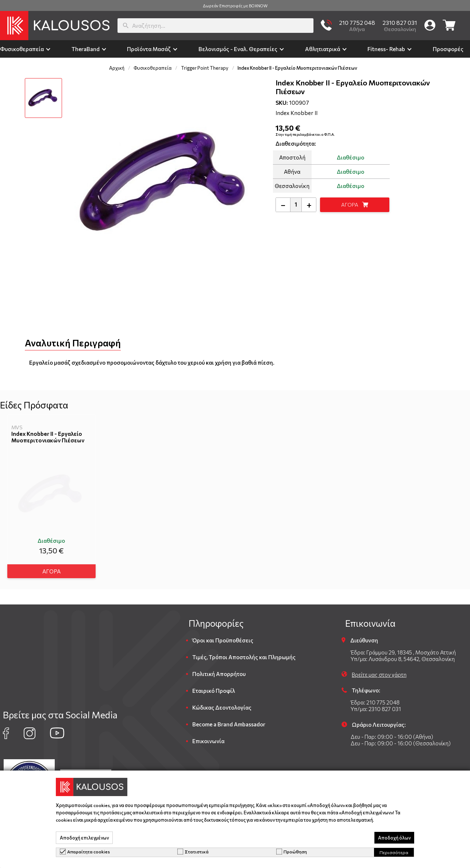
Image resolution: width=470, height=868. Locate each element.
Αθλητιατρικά (323, 49)
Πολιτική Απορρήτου (219, 671)
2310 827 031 (400, 22)
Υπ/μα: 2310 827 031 (376, 706)
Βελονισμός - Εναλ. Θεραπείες (238, 49)
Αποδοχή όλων (394, 838)
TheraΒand (86, 49)
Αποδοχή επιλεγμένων (84, 838)
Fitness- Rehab (386, 49)
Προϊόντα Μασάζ (149, 49)
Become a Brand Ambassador (229, 721)
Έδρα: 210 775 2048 (375, 699)
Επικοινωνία (208, 738)
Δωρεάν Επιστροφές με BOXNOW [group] (235, 6)
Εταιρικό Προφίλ (214, 688)
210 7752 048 (357, 22)
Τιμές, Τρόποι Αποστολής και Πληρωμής (244, 654)
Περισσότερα (394, 852)
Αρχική (117, 68)
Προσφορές (448, 49)
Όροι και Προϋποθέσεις (223, 637)
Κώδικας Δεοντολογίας (222, 704)
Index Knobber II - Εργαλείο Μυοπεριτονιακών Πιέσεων (48, 437)
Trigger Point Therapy (205, 68)
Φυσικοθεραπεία (22, 49)
